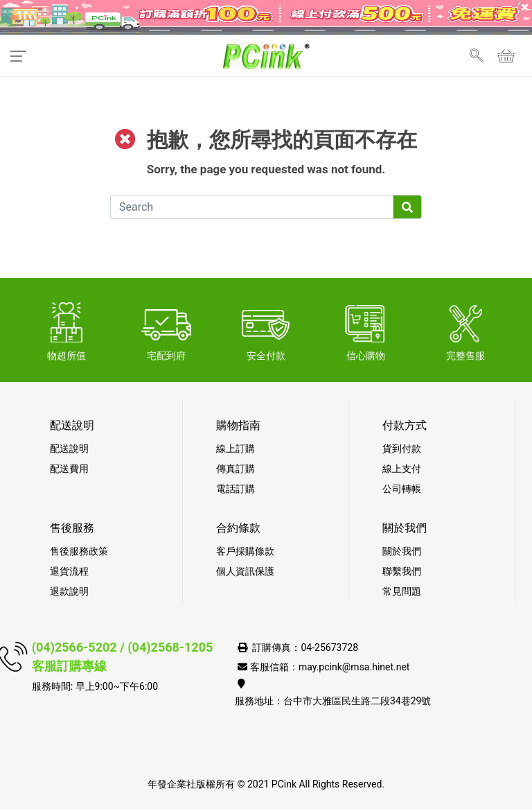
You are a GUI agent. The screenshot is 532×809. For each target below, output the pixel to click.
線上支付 (402, 469)
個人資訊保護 (245, 571)
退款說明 (69, 591)
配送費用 (69, 469)
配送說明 (69, 449)
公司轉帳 (402, 489)
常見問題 (402, 591)
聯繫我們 (402, 571)
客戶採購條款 (245, 551)
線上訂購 (236, 449)
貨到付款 (402, 449)
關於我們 (402, 551)
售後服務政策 (79, 551)
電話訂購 (236, 489)
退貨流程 (69, 571)
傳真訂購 (236, 469)
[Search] (252, 207)
